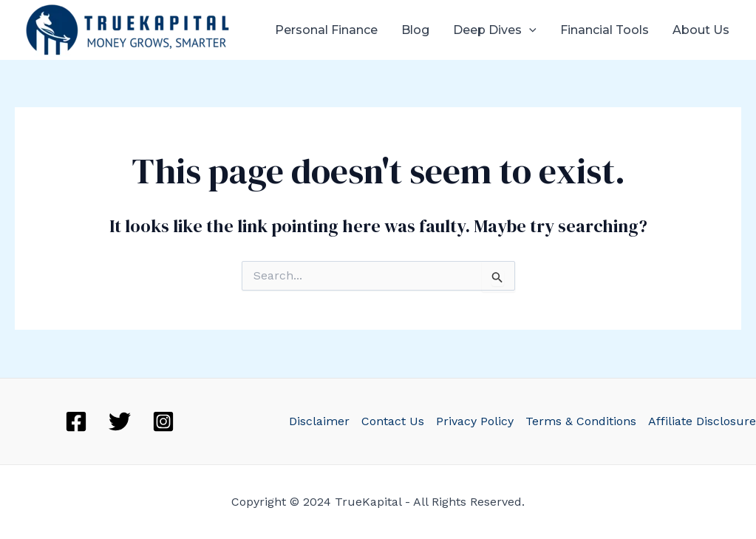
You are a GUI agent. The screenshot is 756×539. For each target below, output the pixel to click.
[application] (529, 30)
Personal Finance (326, 30)
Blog (415, 30)
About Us (701, 30)
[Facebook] (76, 421)
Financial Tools (605, 30)
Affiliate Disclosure (702, 421)
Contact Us (393, 421)
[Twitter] (120, 421)
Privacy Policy (475, 421)
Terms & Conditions (581, 421)
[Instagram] (163, 421)
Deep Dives (495, 30)
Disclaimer (319, 421)
